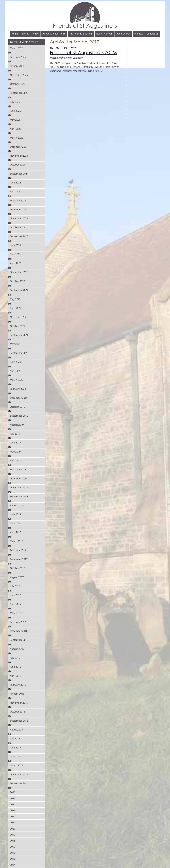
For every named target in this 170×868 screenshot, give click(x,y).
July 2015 (15, 738)
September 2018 (19, 496)
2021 (13, 822)
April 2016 (16, 676)
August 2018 (17, 505)
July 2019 (15, 434)
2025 (13, 798)
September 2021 (19, 335)
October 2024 (17, 165)
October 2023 (17, 227)
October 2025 (17, 84)
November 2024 (19, 156)
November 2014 (19, 774)
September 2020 (19, 353)
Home (15, 34)
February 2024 (18, 200)
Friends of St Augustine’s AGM (83, 52)
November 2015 (19, 703)
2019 (13, 835)
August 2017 (17, 577)
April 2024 (16, 191)
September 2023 (19, 236)
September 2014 (19, 783)
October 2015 (17, 712)
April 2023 (16, 263)
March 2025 (16, 138)
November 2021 (19, 317)
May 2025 (15, 120)
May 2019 (15, 452)
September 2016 (19, 640)
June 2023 (15, 245)
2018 (13, 841)
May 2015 (15, 756)
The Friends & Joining (81, 34)
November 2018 (19, 487)
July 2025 (15, 102)
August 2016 (17, 649)
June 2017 (15, 595)
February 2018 (18, 550)
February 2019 (18, 469)
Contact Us (152, 34)
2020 (13, 829)
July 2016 (15, 658)
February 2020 (18, 389)
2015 (13, 859)
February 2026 (18, 57)
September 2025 (19, 93)
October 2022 (17, 281)
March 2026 (16, 48)
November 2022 (19, 272)
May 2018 (15, 523)
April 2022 (16, 308)
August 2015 (17, 730)
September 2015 (19, 721)
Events (25, 34)
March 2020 (16, 380)
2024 (13, 804)
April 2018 (16, 532)
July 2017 (15, 586)
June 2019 (15, 443)
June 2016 (15, 667)
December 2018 (19, 478)
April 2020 (16, 371)
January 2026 (17, 66)
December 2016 (19, 631)
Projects (139, 34)
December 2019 (19, 398)
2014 (13, 865)
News (36, 34)
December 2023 (19, 209)
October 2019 (17, 407)
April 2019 (16, 460)
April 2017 (16, 604)
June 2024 (15, 183)
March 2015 (16, 765)
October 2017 (17, 568)
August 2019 (17, 425)
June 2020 (15, 362)
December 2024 (19, 147)
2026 (13, 792)
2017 (13, 847)
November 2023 (19, 218)
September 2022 (19, 290)
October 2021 (17, 326)
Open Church (123, 34)
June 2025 (15, 111)
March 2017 (16, 613)
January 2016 (17, 694)
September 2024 (19, 174)
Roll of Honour (104, 34)
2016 (13, 853)
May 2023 (15, 254)
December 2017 (19, 559)
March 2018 (16, 541)
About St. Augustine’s (54, 34)
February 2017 (18, 622)
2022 (13, 816)
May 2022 (15, 299)
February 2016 (18, 685)
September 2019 (19, 416)
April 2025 (16, 129)
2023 (13, 810)
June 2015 (15, 748)
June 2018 (15, 514)
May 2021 (15, 344)
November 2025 (19, 75)
